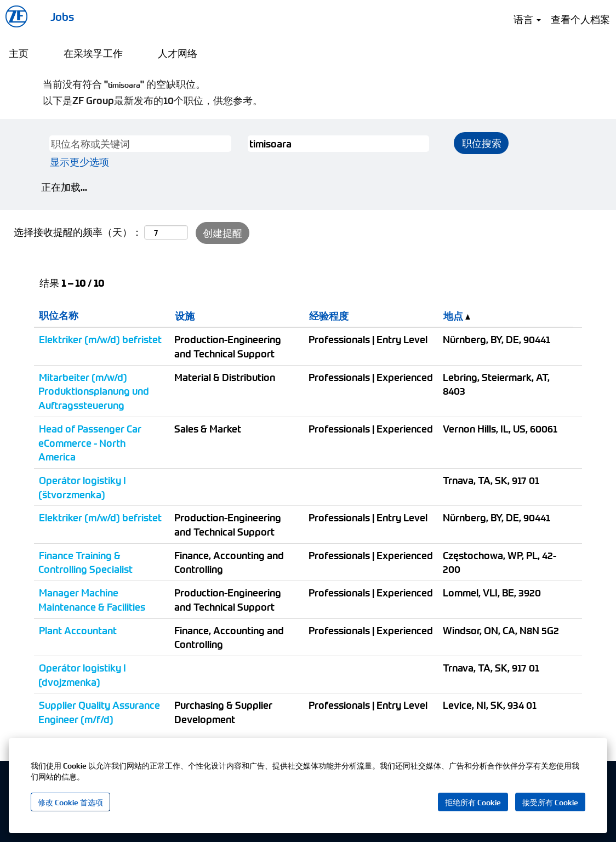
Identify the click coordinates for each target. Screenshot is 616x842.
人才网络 (178, 53)
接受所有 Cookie (550, 802)
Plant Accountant (78, 630)
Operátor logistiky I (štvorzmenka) (82, 487)
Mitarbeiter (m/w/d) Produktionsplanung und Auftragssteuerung (94, 391)
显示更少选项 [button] (79, 161)
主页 (19, 53)
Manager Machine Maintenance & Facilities (92, 599)
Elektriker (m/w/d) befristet (100, 339)
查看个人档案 (580, 19)
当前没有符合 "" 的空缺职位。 (124, 84)
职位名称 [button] (59, 315)
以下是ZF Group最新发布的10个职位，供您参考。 (153, 100)
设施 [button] (185, 315)
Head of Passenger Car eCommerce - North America (90, 442)
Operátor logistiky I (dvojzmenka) (82, 675)
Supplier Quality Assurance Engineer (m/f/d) (99, 712)
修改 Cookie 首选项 (70, 802)
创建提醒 (223, 233)
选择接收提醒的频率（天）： (78, 232)
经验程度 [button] (329, 315)
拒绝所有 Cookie (473, 802)
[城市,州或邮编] (339, 144)
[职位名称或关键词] (140, 144)
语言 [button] (527, 19)
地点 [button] (457, 315)
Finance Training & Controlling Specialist (85, 562)
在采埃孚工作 (93, 53)
